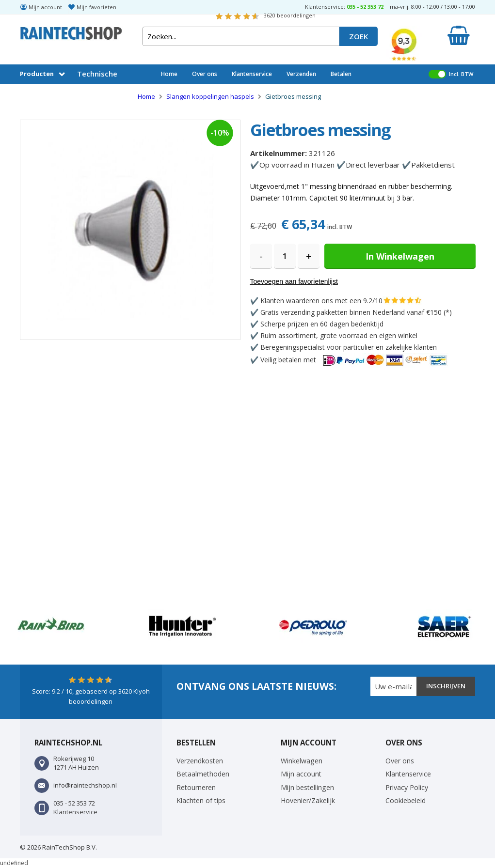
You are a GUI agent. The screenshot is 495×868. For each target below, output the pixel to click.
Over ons (205, 74)
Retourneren (196, 787)
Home (169, 74)
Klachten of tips (201, 800)
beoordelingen (290, 15)
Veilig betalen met (354, 360)
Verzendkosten (200, 761)
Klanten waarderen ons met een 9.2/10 (321, 301)
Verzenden (301, 74)
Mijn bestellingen (307, 787)
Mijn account (45, 7)
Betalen (341, 74)
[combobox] (241, 36)
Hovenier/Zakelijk (308, 800)
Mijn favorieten (96, 7)
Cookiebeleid (406, 800)
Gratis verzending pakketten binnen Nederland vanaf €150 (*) (356, 312)
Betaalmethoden (203, 774)
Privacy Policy (407, 787)
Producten (37, 74)
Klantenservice (252, 74)
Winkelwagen (302, 761)
